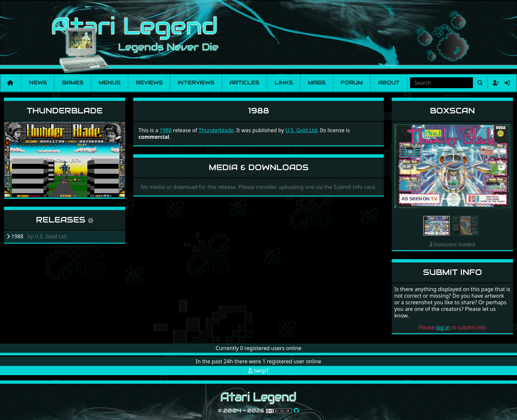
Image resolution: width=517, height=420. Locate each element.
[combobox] (441, 83)
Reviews (149, 83)
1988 (166, 130)
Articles (244, 83)
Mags (317, 83)
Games (73, 83)
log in (443, 327)
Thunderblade (65, 111)
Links (284, 83)
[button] (403, 166)
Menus (109, 83)
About (389, 83)
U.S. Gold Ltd (301, 130)
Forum (352, 83)
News (38, 83)
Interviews (196, 83)
